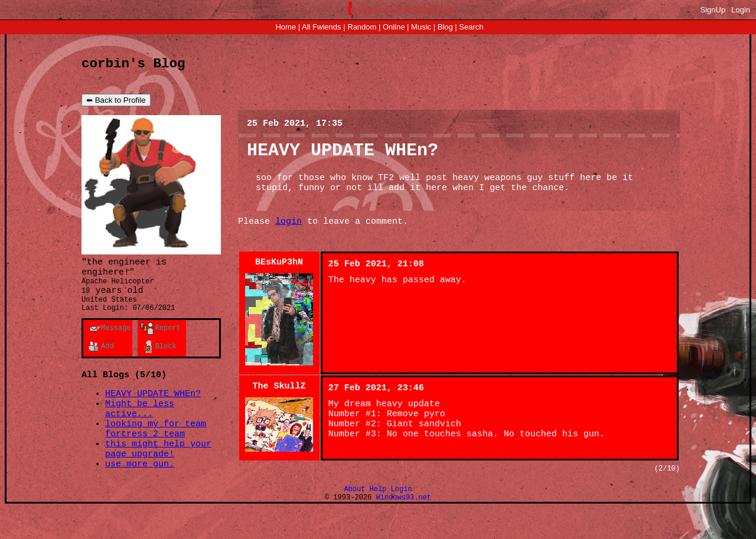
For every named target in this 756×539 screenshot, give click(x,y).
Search (471, 27)
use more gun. (140, 492)
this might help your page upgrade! (158, 474)
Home (286, 27)
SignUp (713, 10)
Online (394, 27)
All (321, 27)
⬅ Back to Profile (116, 103)
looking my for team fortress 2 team (156, 450)
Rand (362, 27)
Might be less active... (140, 427)
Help (378, 517)
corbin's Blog (133, 65)
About (354, 517)
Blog (445, 27)
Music (421, 27)
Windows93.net (403, 527)
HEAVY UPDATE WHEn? (153, 409)
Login (741, 10)
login (289, 234)
